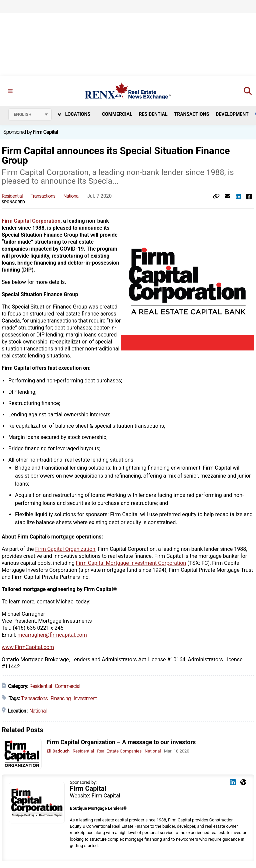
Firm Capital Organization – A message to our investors (121, 742)
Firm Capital (45, 132)
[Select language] (30, 114)
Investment (85, 698)
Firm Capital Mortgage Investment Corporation (131, 563)
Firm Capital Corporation (31, 221)
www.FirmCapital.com (28, 647)
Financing (61, 698)
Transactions (192, 114)
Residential (153, 114)
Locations (74, 114)
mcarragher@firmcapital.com (52, 635)
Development (232, 114)
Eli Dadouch (58, 751)
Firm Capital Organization (65, 549)
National (71, 196)
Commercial (117, 114)
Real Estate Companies (119, 751)
